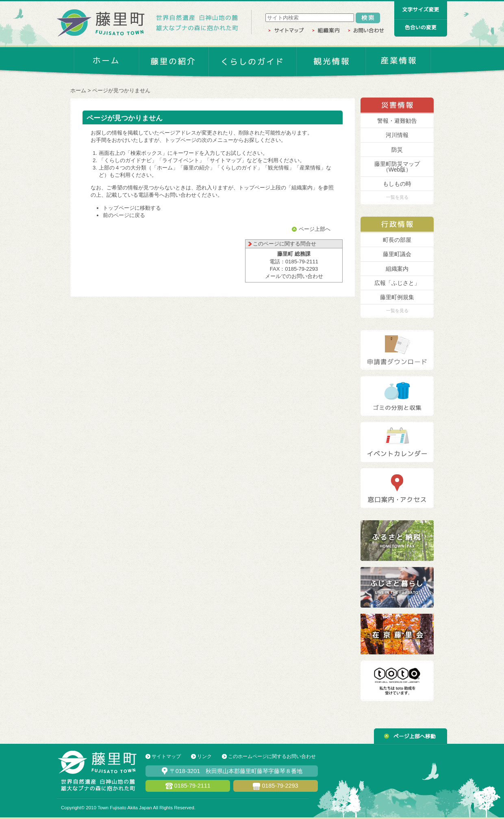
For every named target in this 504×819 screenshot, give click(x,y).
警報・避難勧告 (397, 121)
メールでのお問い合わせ (294, 276)
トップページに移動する (132, 208)
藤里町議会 (397, 254)
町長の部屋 (397, 240)
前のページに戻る (124, 215)
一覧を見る (397, 197)
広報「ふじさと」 (397, 283)
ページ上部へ (315, 229)
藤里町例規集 (397, 297)
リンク (204, 756)
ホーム (78, 90)
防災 (397, 150)
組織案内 (397, 269)
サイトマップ (166, 756)
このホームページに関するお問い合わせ (272, 756)
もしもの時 (397, 184)
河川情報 (397, 135)
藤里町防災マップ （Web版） (397, 167)
